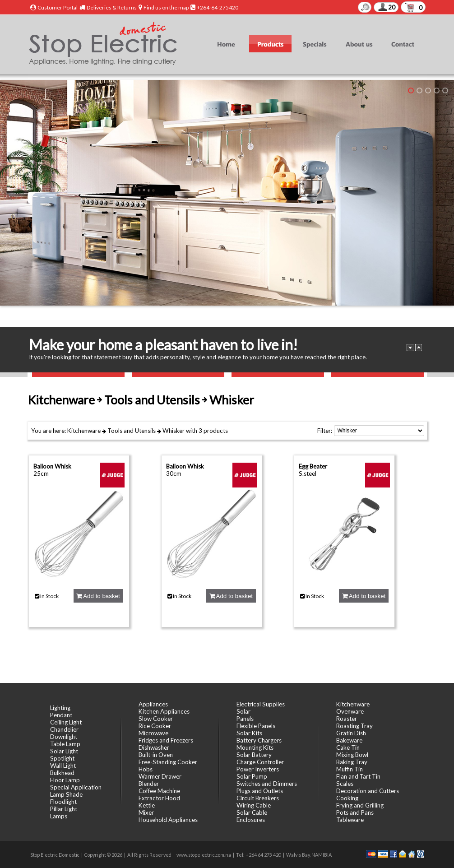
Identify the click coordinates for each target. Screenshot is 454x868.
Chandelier (64, 729)
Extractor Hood (159, 798)
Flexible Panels (256, 726)
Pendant (61, 715)
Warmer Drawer (160, 776)
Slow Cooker (156, 719)
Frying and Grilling (360, 805)
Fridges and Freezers (166, 740)
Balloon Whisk (52, 466)
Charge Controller (260, 762)
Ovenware (350, 711)
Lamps (59, 816)
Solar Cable (252, 812)
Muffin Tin (350, 769)
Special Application (76, 787)
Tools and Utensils (132, 431)
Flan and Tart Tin (358, 776)
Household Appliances (168, 820)
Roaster (347, 719)
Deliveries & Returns (112, 7)
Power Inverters (258, 769)
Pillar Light (64, 809)
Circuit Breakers (258, 798)
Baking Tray (352, 762)
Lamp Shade (66, 794)
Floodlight (63, 802)
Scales (345, 784)
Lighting (60, 708)
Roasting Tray (354, 726)
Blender (149, 784)
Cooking (347, 798)
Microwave (153, 733)
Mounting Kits (255, 747)
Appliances (153, 704)
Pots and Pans (355, 812)
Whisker (174, 431)
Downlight (64, 737)
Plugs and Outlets (260, 791)
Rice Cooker (155, 726)
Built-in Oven (156, 755)
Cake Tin (348, 747)
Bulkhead (62, 773)
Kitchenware (84, 431)
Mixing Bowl (352, 755)
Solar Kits (249, 733)
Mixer (146, 812)
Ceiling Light (66, 722)
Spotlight (62, 758)
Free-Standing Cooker (168, 762)
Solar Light (64, 751)
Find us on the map (166, 7)
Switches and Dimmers (267, 784)
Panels (245, 719)
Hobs (146, 769)
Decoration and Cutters (368, 791)
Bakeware (349, 740)
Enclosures (251, 820)
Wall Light (63, 766)
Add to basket (98, 596)
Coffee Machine (159, 791)
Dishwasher (154, 747)
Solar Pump (252, 776)
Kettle (147, 805)
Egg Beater (313, 466)
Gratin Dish (351, 733)
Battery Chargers (259, 740)
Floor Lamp (65, 780)
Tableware (350, 820)
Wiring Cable (254, 805)
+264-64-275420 (218, 7)
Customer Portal (58, 7)
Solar (243, 711)
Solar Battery (254, 755)
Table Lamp (65, 744)
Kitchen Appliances (164, 711)
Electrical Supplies (261, 704)
